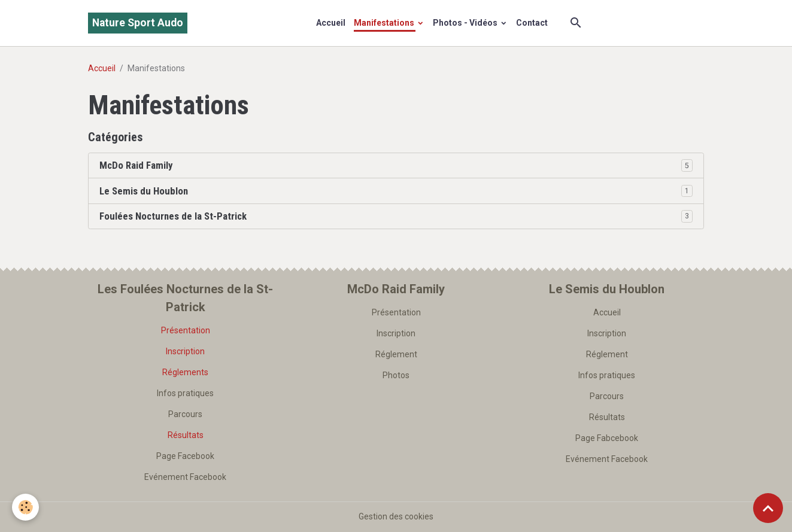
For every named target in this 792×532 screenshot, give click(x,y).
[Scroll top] (768, 508)
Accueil (331, 23)
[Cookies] (25, 507)
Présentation (186, 330)
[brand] (138, 23)
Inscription (185, 351)
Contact (532, 23)
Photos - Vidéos (466, 23)
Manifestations (385, 23)
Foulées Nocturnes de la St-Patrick (173, 216)
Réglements (185, 372)
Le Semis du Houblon (144, 191)
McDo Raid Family (136, 165)
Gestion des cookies (396, 516)
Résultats (186, 435)
